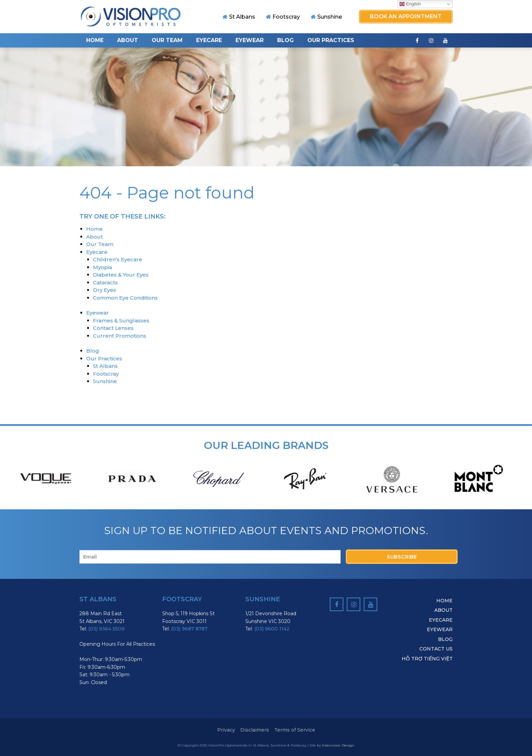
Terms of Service (295, 730)
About (128, 40)
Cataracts (105, 282)
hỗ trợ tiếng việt (427, 659)
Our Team (167, 40)
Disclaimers (255, 730)
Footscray (283, 17)
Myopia (102, 267)
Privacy (226, 730)
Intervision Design (338, 745)
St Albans (239, 17)
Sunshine (326, 17)
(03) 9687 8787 (189, 629)
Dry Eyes (104, 290)
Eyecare (209, 40)
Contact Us (436, 649)
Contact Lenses (113, 328)
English (410, 4)
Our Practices (331, 40)
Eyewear (250, 40)
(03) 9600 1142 (272, 629)
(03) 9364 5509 (106, 629)
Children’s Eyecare (118, 259)
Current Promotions (120, 336)
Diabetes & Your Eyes (121, 275)
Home (95, 40)
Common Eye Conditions (125, 298)
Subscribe (402, 557)
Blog (286, 40)
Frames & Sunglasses (121, 320)
